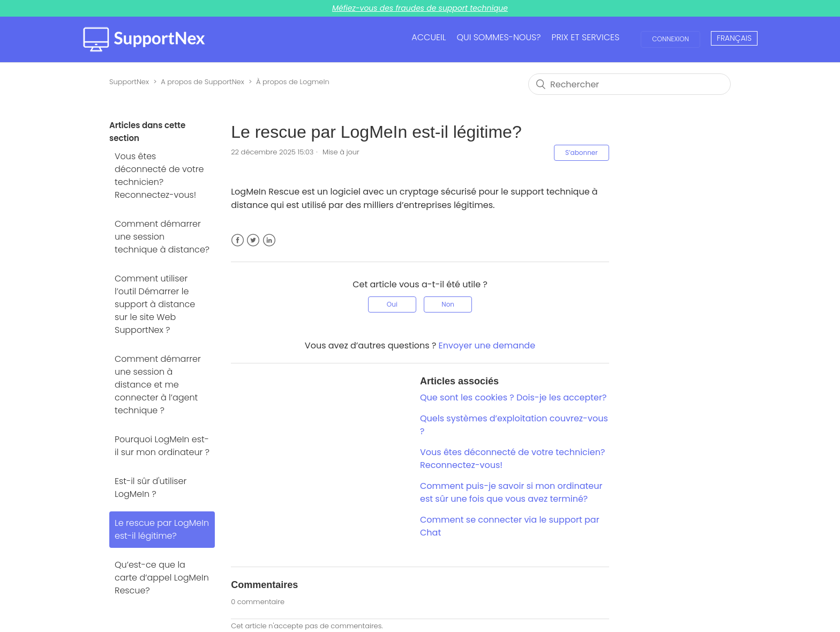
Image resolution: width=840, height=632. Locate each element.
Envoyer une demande (487, 345)
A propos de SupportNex (202, 82)
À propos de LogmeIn (293, 82)
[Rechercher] (629, 84)
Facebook (238, 247)
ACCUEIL (429, 37)
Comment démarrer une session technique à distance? (162, 237)
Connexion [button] (670, 39)
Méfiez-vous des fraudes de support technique (420, 8)
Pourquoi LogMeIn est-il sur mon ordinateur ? (162, 446)
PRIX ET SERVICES (585, 37)
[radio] (392, 304)
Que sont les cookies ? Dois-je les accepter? (513, 397)
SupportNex (129, 82)
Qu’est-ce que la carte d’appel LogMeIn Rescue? (162, 578)
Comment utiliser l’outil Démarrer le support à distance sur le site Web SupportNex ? (155, 304)
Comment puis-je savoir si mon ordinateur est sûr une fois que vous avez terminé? (511, 492)
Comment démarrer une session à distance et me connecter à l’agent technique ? (158, 385)
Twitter (253, 247)
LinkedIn (269, 247)
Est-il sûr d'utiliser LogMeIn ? (151, 488)
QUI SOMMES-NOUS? (498, 37)
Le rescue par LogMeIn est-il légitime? (162, 529)
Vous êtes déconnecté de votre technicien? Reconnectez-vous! (159, 176)
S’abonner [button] (582, 153)
